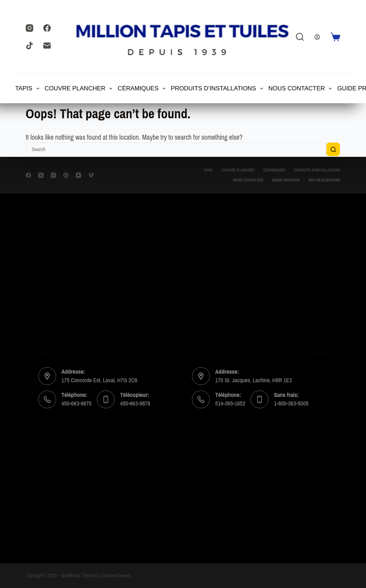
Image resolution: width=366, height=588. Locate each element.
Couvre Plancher (79, 89)
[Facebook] (47, 28)
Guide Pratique (286, 180)
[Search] (300, 37)
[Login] (317, 37)
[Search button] (333, 149)
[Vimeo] (91, 175)
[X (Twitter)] (41, 175)
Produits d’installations (217, 89)
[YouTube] (78, 175)
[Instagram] (29, 28)
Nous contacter (301, 89)
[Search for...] (176, 149)
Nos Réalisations (324, 180)
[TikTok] (29, 46)
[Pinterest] (66, 175)
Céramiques (142, 89)
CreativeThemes (116, 576)
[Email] (47, 46)
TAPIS (28, 89)
